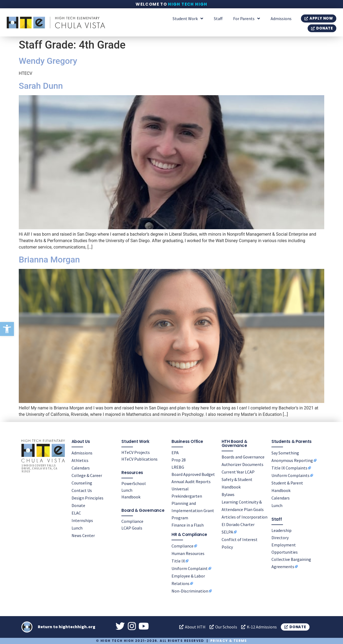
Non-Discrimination (190, 591)
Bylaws (228, 494)
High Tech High (188, 4)
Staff (218, 18)
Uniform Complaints (290, 475)
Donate (78, 505)
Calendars (81, 468)
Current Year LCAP (238, 472)
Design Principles (87, 498)
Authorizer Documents (243, 464)
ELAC (76, 513)
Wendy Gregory (48, 61)
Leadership (282, 530)
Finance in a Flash (188, 525)
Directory (280, 537)
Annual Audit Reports (191, 481)
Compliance (132, 521)
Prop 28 (179, 460)
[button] (7, 329)
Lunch (77, 528)
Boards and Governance (243, 457)
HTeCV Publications (139, 459)
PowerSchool (134, 483)
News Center (83, 535)
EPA (175, 452)
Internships (82, 520)
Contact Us (82, 490)
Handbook (131, 497)
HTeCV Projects (136, 452)
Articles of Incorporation (245, 517)
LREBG (178, 467)
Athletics (80, 460)
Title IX (178, 561)
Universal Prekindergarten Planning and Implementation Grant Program (193, 503)
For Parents (247, 18)
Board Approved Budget (193, 474)
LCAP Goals (132, 528)
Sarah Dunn (41, 86)
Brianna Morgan (49, 260)
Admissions (281, 18)
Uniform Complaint (190, 568)
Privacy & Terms (229, 641)
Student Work (188, 18)
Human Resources (188, 553)
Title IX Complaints (289, 468)
